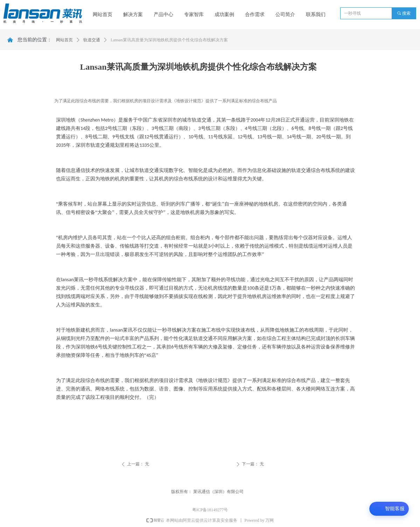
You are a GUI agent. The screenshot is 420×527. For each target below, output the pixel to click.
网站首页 (64, 40)
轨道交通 (92, 40)
